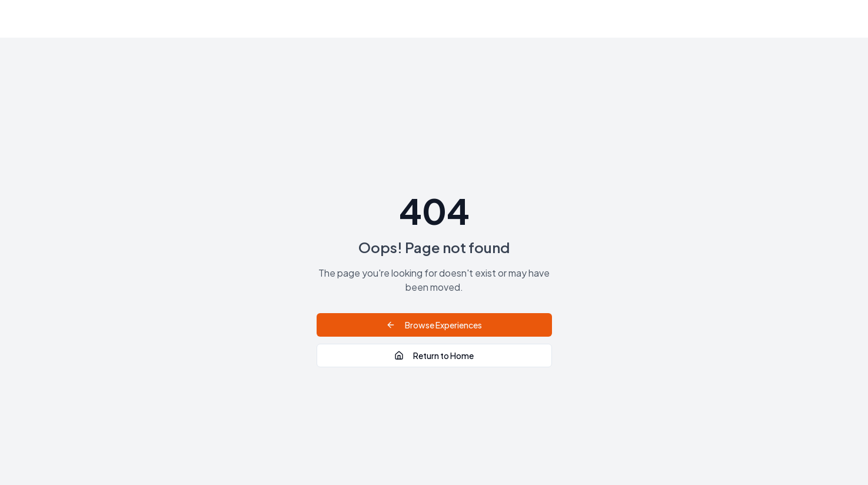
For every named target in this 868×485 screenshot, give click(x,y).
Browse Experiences (434, 325)
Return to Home (434, 356)
